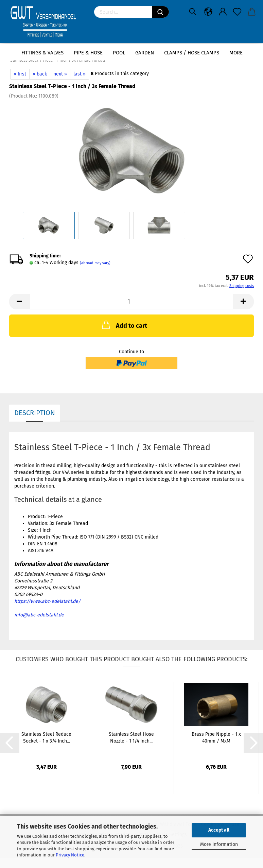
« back (40, 74)
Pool (119, 53)
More (236, 53)
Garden (145, 53)
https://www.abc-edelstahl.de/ (47, 601)
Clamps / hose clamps (192, 53)
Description (35, 413)
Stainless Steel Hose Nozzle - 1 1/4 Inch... (131, 738)
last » (80, 74)
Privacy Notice (70, 855)
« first (20, 74)
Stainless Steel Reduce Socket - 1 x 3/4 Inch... (46, 738)
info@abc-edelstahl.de (39, 615)
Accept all (219, 830)
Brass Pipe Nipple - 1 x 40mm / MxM (216, 738)
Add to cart (124, 325)
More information (219, 844)
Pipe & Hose (88, 53)
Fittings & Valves (42, 53)
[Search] (160, 12)
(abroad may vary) (95, 263)
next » (60, 74)
